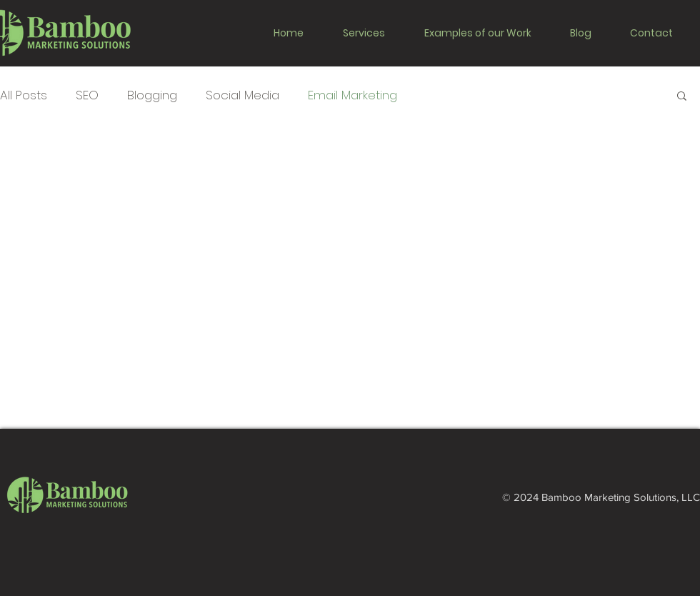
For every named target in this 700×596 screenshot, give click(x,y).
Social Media (242, 95)
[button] (372, 33)
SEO (87, 95)
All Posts (24, 95)
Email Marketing (352, 95)
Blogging (152, 95)
